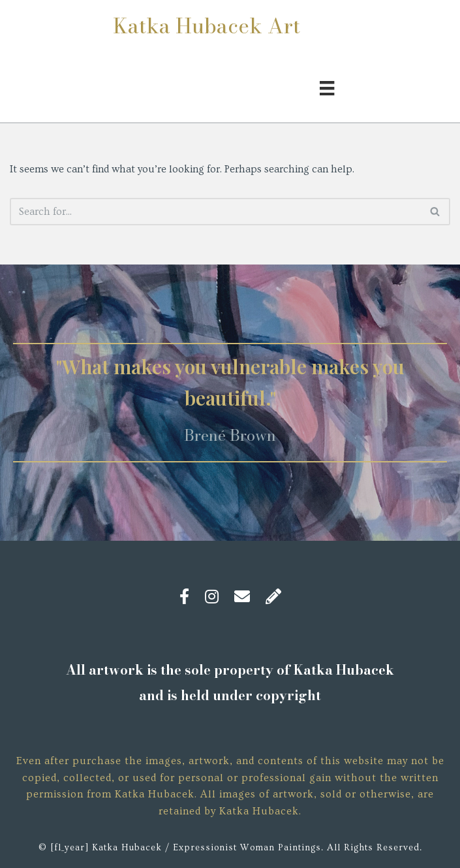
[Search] (215, 212)
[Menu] (327, 87)
